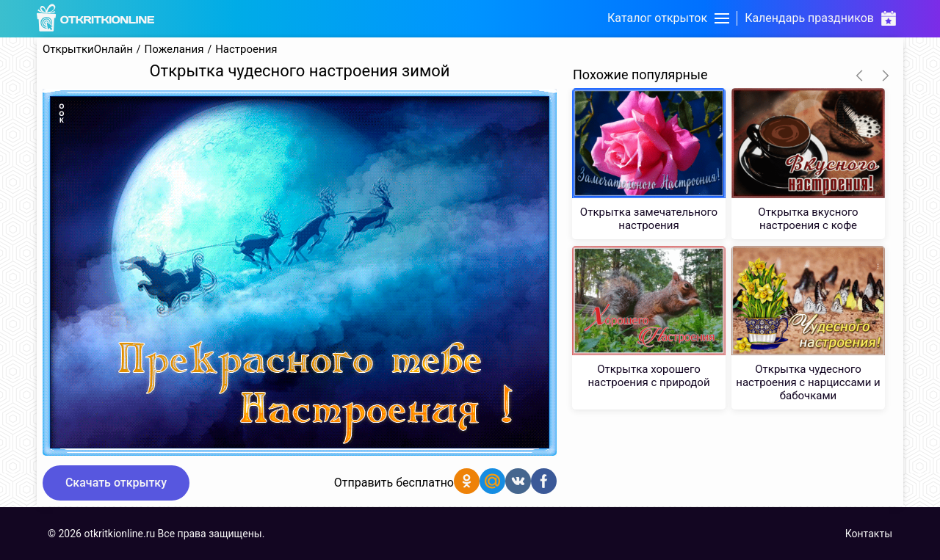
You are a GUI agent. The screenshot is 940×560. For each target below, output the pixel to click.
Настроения (246, 50)
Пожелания (174, 50)
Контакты (869, 534)
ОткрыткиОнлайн (88, 50)
